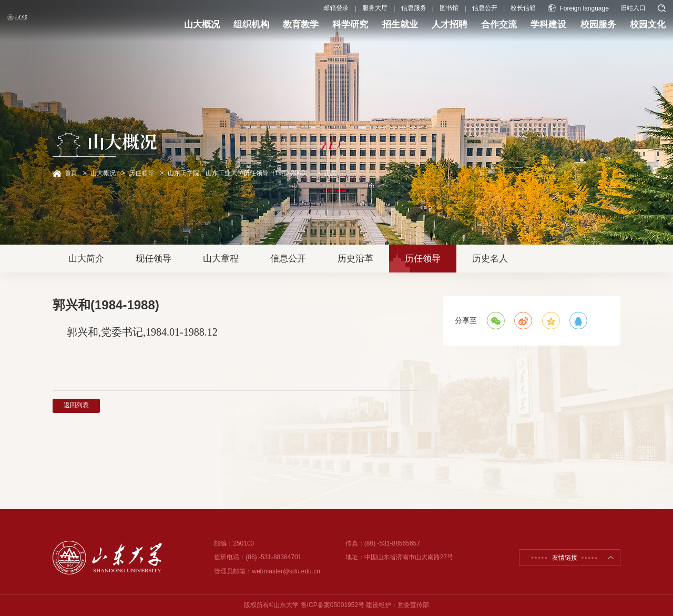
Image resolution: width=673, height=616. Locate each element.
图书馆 (419, 15)
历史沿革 (355, 258)
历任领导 (141, 173)
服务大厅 (345, 15)
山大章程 (221, 258)
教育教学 (271, 31)
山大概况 (172, 31)
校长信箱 (493, 15)
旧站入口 (603, 15)
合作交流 (469, 31)
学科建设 (518, 31)
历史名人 (490, 258)
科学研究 (320, 31)
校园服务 (568, 31)
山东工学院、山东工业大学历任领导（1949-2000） (239, 173)
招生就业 (370, 31)
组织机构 (221, 31)
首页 (71, 173)
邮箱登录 (306, 15)
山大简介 (86, 258)
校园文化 (618, 31)
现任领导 (154, 258)
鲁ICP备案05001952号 (333, 605)
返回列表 (76, 405)
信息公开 (455, 15)
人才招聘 (420, 31)
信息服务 (383, 15)
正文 (331, 173)
